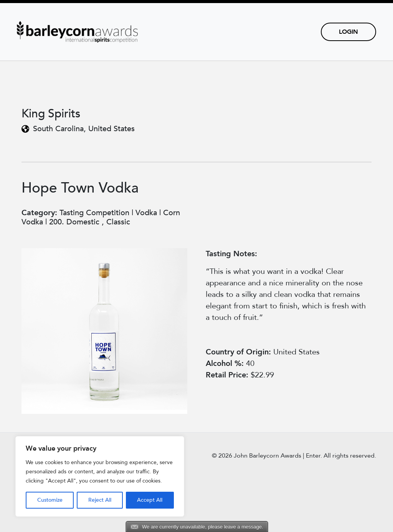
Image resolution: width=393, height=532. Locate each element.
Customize (50, 500)
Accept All (150, 500)
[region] (100, 476)
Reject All (100, 500)
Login (348, 32)
